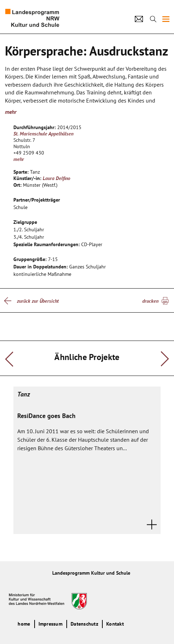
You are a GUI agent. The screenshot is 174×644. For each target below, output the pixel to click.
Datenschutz (84, 624)
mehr (11, 112)
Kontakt (115, 624)
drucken (150, 301)
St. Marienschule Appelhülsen (43, 134)
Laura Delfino (56, 178)
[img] (166, 19)
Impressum (50, 624)
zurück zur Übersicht (38, 301)
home (24, 624)
